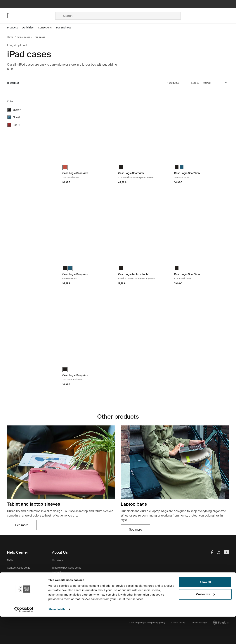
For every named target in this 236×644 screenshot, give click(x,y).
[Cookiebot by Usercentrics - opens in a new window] (24, 637)
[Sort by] (215, 83)
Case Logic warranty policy (68, 599)
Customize (205, 622)
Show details (57, 637)
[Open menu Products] (15, 28)
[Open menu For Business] (66, 28)
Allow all (205, 610)
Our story (57, 560)
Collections (45, 28)
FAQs (10, 560)
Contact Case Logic (19, 568)
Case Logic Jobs (62, 580)
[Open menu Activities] (30, 28)
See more (22, 525)
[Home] (31, 16)
